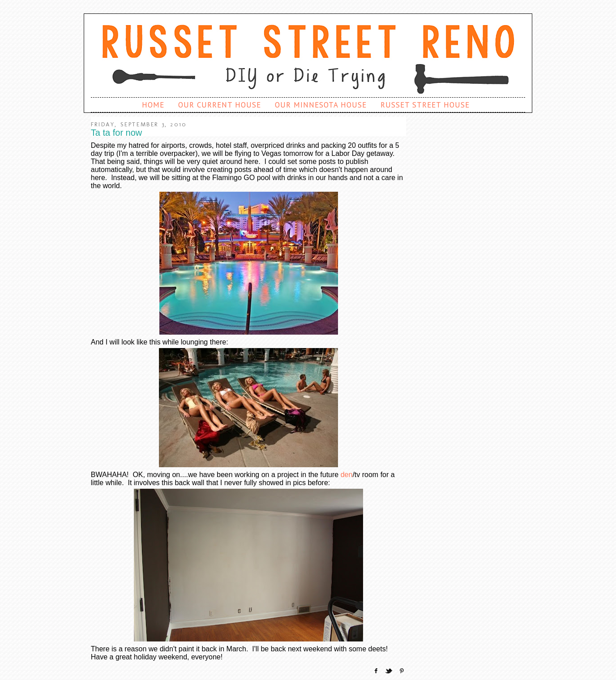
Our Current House (220, 105)
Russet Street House (425, 105)
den (347, 475)
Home (153, 105)
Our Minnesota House (321, 105)
